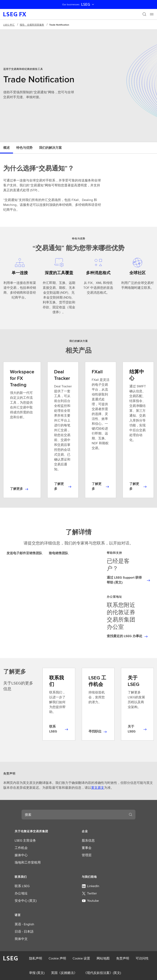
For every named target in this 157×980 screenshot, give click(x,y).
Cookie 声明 (57, 958)
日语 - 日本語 (24, 932)
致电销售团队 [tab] (59, 553)
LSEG (88, 4)
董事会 (87, 848)
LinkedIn (90, 886)
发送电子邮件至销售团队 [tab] (24, 553)
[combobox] (74, 815)
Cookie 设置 (81, 958)
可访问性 (142, 958)
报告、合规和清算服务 (32, 25)
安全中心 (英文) (26, 901)
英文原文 (98, 788)
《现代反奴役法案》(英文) (102, 973)
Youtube (90, 901)
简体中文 (21, 939)
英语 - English (24, 924)
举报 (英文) (37, 973)
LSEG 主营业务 (25, 840)
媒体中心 (21, 855)
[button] (45, 831)
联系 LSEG (22, 886)
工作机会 (21, 848)
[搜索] (144, 14)
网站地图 (103, 958)
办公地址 (21, 893)
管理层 (87, 855)
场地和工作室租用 (28, 862)
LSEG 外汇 (9, 25)
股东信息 (88, 840)
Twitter (89, 893)
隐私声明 (36, 958)
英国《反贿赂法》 (64, 973)
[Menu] (152, 14)
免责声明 (123, 958)
